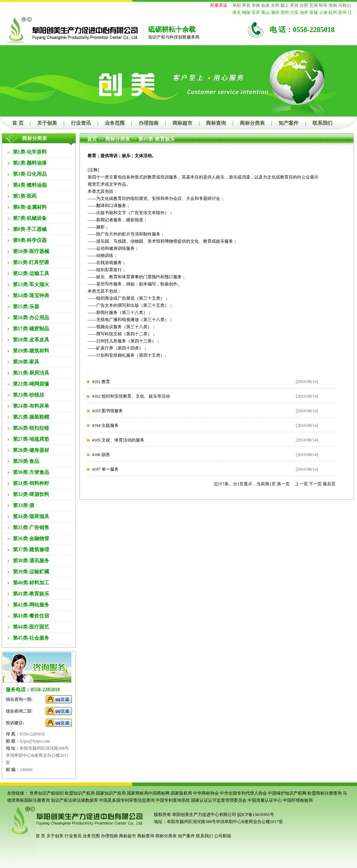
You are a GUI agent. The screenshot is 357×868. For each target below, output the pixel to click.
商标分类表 (252, 123)
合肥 (304, 5)
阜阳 (237, 5)
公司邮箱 (223, 836)
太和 (275, 5)
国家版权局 (181, 793)
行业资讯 (81, 123)
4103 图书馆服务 (107, 411)
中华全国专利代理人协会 (243, 793)
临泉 (265, 5)
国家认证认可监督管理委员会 (219, 800)
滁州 (275, 12)
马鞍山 (345, 5)
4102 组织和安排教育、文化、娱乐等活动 (131, 396)
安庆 (256, 12)
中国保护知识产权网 (287, 793)
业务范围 (115, 123)
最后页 (329, 484)
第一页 (283, 484)
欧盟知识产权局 (80, 793)
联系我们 (322, 123)
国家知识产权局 (111, 793)
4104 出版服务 (105, 425)
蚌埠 (323, 5)
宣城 (314, 12)
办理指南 (149, 123)
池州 (304, 12)
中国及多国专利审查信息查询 (127, 800)
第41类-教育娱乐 (157, 139)
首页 (92, 139)
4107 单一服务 (105, 469)
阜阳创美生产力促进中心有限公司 (204, 815)
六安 (294, 12)
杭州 (333, 12)
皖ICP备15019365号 (256, 815)
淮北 (237, 12)
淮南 (333, 5)
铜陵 (246, 12)
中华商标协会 (206, 793)
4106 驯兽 (101, 455)
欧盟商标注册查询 (325, 793)
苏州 (342, 12)
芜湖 (314, 5)
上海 (323, 12)
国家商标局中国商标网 (148, 793)
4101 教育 (101, 382)
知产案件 (289, 123)
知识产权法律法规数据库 (74, 800)
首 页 (18, 123)
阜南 (256, 5)
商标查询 (216, 123)
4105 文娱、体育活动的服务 (118, 440)
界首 (246, 5)
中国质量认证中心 (265, 800)
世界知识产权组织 (47, 793)
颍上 (285, 5)
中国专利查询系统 (173, 800)
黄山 (265, 12)
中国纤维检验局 (298, 800)
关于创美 (47, 123)
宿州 (285, 12)
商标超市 (182, 123)
